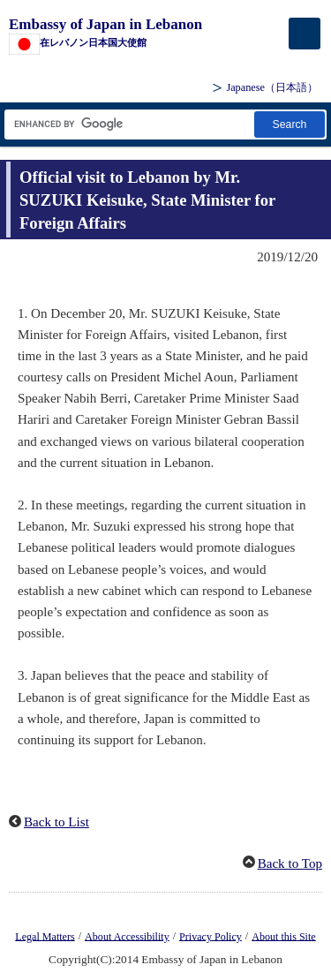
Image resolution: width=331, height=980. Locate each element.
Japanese (272, 87)
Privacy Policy (211, 936)
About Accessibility (127, 936)
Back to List (56, 822)
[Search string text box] (128, 124)
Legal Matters (45, 936)
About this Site (283, 936)
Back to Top (290, 863)
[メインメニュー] (305, 34)
